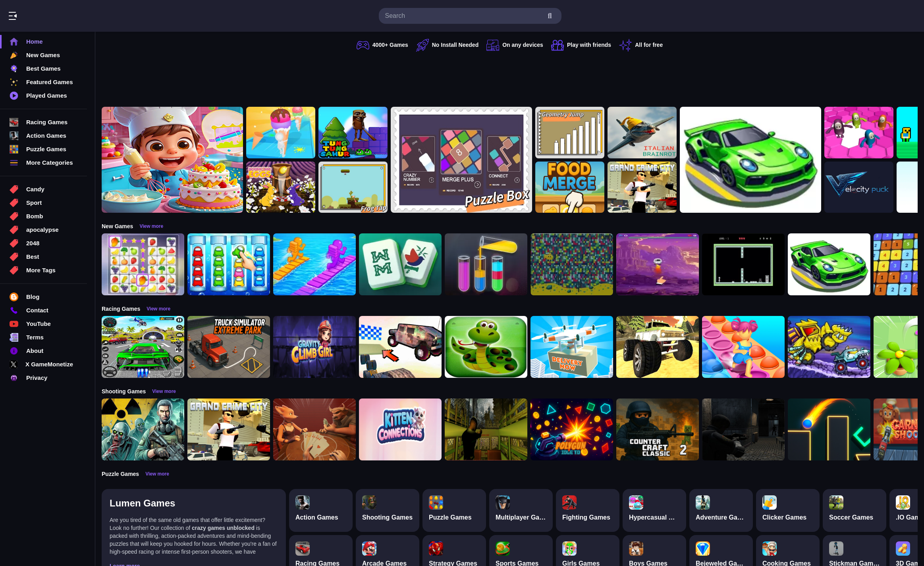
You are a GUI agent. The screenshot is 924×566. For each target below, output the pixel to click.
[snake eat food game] (486, 347)
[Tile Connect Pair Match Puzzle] (143, 264)
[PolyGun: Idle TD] (572, 429)
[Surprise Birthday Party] (172, 160)
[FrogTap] (353, 187)
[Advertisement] (510, 77)
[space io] (658, 264)
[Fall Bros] (859, 133)
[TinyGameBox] (461, 160)
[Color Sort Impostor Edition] (229, 264)
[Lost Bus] (486, 429)
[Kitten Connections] (400, 429)
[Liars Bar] (314, 429)
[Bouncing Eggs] (281, 187)
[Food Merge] (570, 187)
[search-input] (464, 16)
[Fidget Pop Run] (743, 347)
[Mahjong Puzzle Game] (400, 264)
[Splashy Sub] (572, 264)
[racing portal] (750, 160)
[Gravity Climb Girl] (314, 347)
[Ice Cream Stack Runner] (281, 133)
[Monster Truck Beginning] (658, 347)
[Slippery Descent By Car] (400, 347)
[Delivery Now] (572, 347)
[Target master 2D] (829, 429)
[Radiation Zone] (143, 429)
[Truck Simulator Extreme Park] (229, 347)
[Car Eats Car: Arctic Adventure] (829, 347)
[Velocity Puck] (859, 187)
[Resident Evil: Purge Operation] (743, 429)
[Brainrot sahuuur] (642, 133)
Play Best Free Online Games (51, 16)
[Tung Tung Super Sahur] (353, 133)
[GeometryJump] (570, 133)
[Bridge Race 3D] (314, 264)
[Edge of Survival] (743, 264)
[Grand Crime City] (642, 187)
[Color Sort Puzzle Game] (486, 264)
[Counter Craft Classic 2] (658, 429)
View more (151, 226)
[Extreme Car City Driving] (143, 347)
